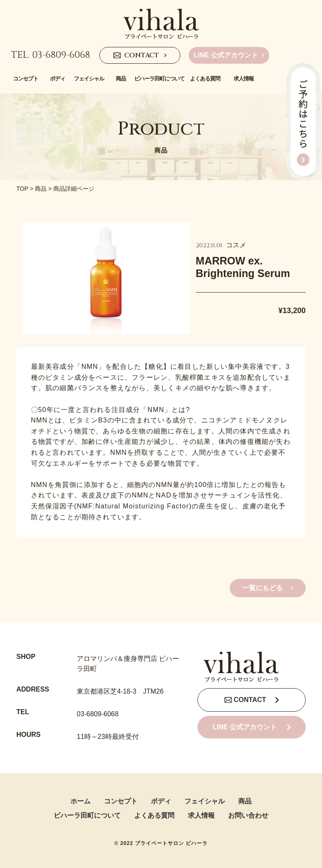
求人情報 (201, 815)
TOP (22, 189)
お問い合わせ (248, 815)
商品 (41, 189)
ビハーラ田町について (87, 815)
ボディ (161, 801)
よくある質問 (154, 815)
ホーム (80, 801)
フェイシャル (205, 801)
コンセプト (121, 801)
